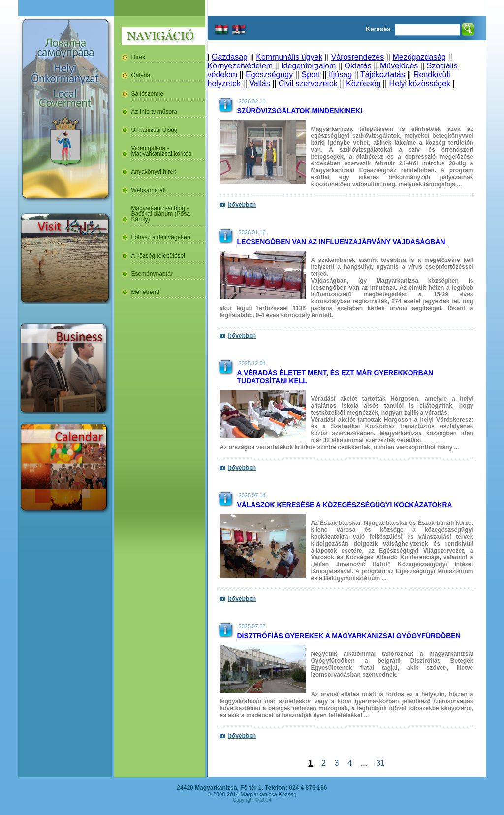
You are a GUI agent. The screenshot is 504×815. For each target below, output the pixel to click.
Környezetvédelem (240, 66)
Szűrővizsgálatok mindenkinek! (300, 111)
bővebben (242, 205)
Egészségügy (269, 75)
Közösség (363, 83)
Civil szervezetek (308, 83)
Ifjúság (340, 75)
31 (380, 763)
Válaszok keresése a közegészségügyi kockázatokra (345, 505)
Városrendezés (358, 57)
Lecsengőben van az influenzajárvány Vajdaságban (341, 242)
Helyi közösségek (420, 83)
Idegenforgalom (308, 66)
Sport (311, 75)
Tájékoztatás (383, 75)
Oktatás (358, 66)
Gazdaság (230, 57)
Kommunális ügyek (289, 57)
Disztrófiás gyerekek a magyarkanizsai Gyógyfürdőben (349, 636)
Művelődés (399, 66)
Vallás (259, 83)
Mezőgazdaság (419, 57)
